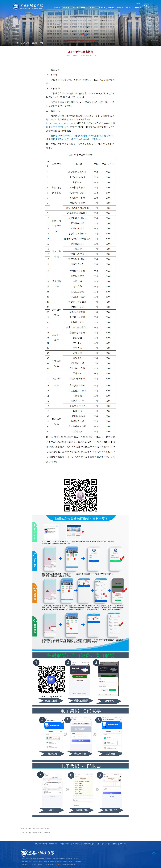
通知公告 (35, 43)
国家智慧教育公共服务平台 (119, 844)
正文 (42, 43)
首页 (27, 43)
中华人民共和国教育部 (41, 844)
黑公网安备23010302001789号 (68, 864)
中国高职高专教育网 (64, 844)
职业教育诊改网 (75, 844)
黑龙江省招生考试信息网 (88, 844)
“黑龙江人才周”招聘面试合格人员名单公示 (38, 833)
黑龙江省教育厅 (53, 844)
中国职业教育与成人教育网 (103, 844)
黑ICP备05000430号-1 (51, 864)
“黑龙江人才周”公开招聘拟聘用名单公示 (37, 829)
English (138, 4)
